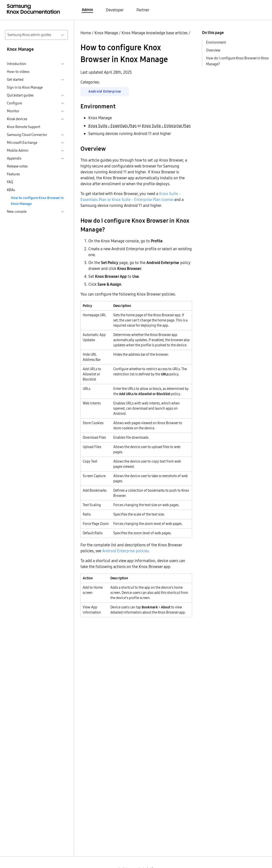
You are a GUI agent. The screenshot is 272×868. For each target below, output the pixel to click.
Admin (87, 10)
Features (13, 174)
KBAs (11, 190)
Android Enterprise (105, 91)
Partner (143, 10)
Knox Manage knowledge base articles (155, 33)
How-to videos (18, 72)
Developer (115, 10)
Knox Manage (106, 33)
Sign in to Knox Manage (25, 87)
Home (86, 33)
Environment (216, 42)
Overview (213, 50)
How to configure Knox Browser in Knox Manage (37, 201)
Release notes (17, 166)
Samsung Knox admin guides (29, 35)
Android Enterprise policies (126, 551)
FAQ (10, 182)
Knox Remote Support (24, 127)
